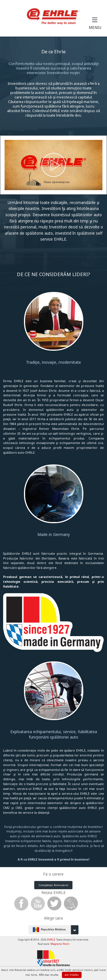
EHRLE (51, 940)
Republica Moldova (56, 930)
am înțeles (72, 975)
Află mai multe (49, 975)
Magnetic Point (60, 944)
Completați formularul (53, 885)
